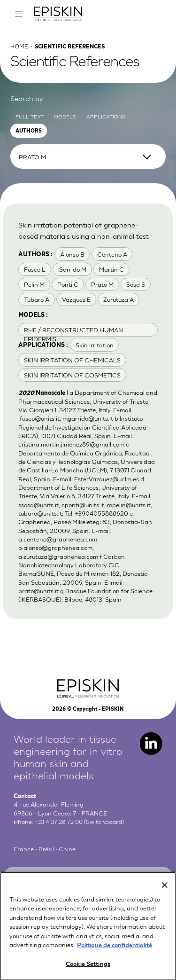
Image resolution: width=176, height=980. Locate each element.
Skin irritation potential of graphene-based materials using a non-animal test (86, 241)
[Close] (165, 894)
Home (20, 52)
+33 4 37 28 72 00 (60, 840)
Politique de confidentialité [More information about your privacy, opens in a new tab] (115, 953)
